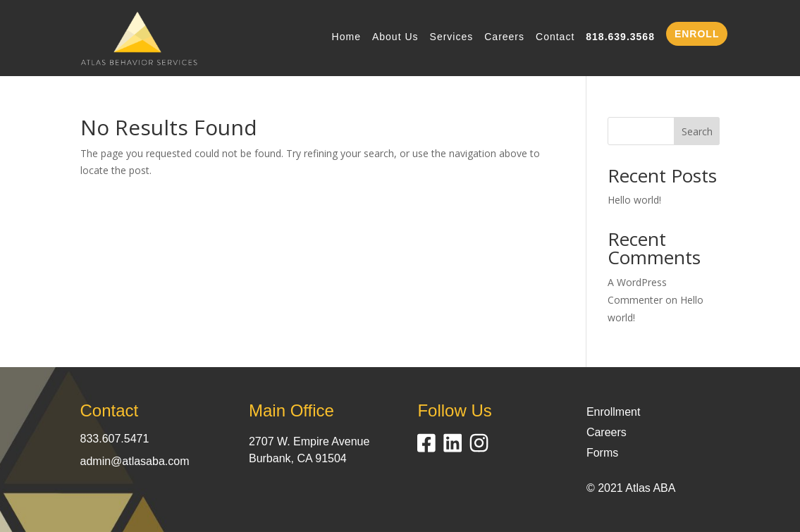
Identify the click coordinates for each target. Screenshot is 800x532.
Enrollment (613, 412)
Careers (504, 37)
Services (452, 37)
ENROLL (697, 34)
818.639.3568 (620, 37)
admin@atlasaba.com (135, 461)
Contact (555, 37)
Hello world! (634, 200)
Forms (602, 453)
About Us (395, 37)
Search (697, 131)
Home (346, 37)
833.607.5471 (115, 439)
